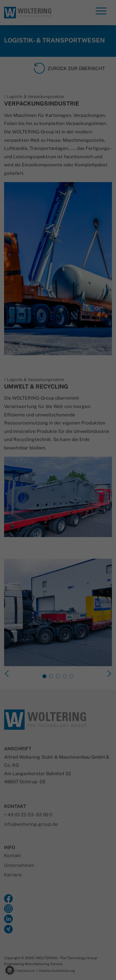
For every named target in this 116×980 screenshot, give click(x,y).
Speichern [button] (58, 565)
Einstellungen (26, 443)
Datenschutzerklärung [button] (60, 609)
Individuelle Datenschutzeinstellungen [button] (58, 596)
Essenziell (19, 453)
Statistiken (20, 481)
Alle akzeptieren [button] (58, 549)
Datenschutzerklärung (24, 438)
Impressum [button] (85, 609)
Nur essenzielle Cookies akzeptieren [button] (58, 581)
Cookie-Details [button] (33, 609)
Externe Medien (24, 508)
